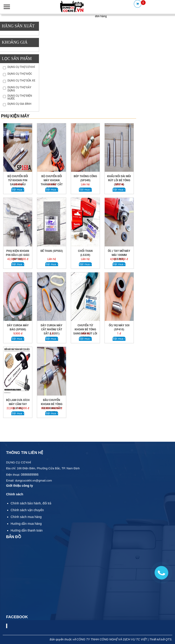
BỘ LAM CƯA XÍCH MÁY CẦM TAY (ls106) (18, 404)
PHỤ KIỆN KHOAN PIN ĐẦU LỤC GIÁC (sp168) (18, 255)
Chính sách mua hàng (26, 517)
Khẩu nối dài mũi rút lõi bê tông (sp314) (119, 180)
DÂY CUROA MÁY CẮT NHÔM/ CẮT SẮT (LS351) (52, 329)
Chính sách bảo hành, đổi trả (31, 503)
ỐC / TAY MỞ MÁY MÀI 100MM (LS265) (119, 255)
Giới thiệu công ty (20, 486)
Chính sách (15, 494)
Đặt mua (17, 189)
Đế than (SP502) (52, 251)
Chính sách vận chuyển (27, 510)
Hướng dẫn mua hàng (26, 524)
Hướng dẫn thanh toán (27, 530)
